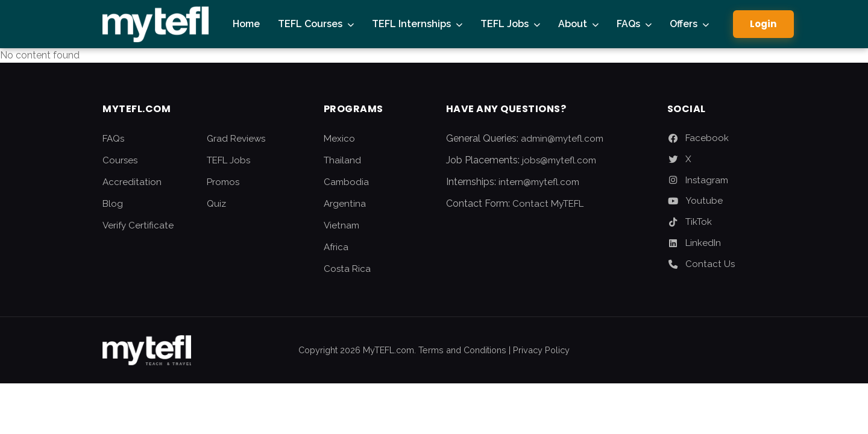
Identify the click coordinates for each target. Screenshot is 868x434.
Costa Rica (347, 269)
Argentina (345, 204)
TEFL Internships (411, 24)
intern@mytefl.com (539, 182)
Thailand (342, 160)
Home (246, 24)
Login (763, 24)
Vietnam (341, 225)
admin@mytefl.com (562, 139)
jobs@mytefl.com (559, 160)
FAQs (628, 24)
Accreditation (132, 182)
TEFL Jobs (505, 24)
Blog (113, 204)
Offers (684, 24)
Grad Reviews (236, 139)
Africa (336, 247)
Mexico (339, 139)
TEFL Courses (310, 24)
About (573, 24)
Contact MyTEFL (548, 204)
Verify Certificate (138, 225)
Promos (223, 182)
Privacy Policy (541, 350)
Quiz (216, 204)
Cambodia (346, 182)
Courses (120, 160)
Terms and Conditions (462, 350)
